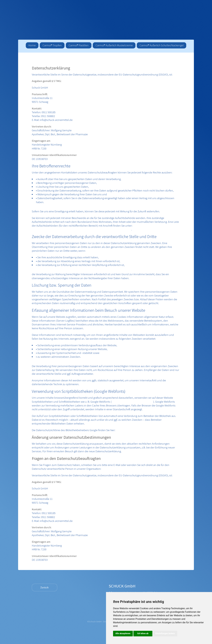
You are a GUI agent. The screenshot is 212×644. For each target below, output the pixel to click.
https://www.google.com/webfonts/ (132, 402)
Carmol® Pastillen (79, 45)
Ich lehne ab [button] (143, 633)
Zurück (44, 587)
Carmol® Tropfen (52, 45)
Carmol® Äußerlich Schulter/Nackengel (162, 45)
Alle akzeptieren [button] (123, 633)
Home (32, 45)
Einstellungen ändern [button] (165, 633)
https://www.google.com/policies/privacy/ (140, 430)
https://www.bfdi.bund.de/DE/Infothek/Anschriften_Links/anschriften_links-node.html (82, 229)
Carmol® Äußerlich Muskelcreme (114, 45)
